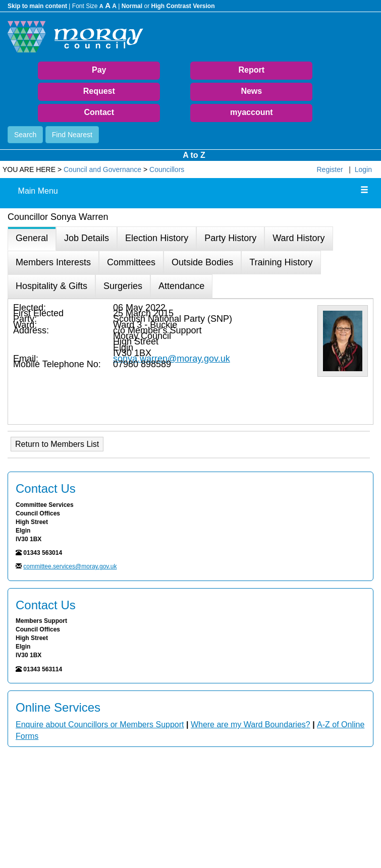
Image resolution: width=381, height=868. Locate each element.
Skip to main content (37, 6)
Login (363, 169)
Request (99, 91)
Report (252, 70)
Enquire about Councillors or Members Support (100, 725)
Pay (99, 70)
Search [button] (25, 135)
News (251, 91)
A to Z (194, 155)
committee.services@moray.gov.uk (70, 566)
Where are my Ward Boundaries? (251, 725)
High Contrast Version (183, 6)
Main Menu (38, 191)
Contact (99, 112)
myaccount (251, 112)
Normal (132, 6)
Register (330, 169)
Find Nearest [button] (72, 135)
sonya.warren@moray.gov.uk (172, 359)
